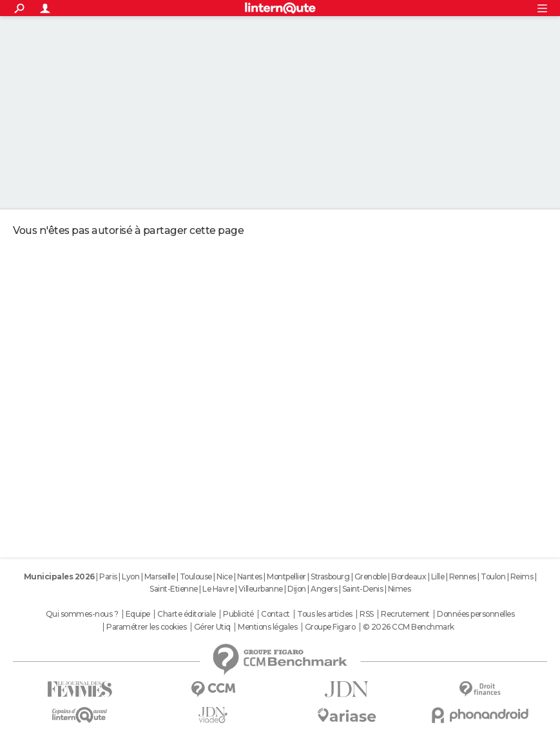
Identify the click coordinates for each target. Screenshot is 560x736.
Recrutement (405, 614)
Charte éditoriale (187, 614)
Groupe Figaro (330, 627)
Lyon (130, 576)
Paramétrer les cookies (146, 627)
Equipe (138, 614)
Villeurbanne (261, 589)
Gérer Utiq (212, 627)
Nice (224, 576)
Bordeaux (409, 576)
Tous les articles (325, 614)
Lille (438, 576)
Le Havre (218, 589)
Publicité (238, 614)
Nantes (250, 576)
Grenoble (371, 576)
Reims (522, 576)
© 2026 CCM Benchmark (409, 627)
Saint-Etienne (174, 589)
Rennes (463, 576)
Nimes (400, 589)
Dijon (297, 589)
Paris (108, 576)
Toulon (493, 576)
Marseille (160, 576)
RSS (367, 614)
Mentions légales (267, 627)
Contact (275, 614)
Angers (324, 589)
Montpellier (286, 576)
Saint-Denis (363, 589)
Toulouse (196, 576)
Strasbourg (330, 576)
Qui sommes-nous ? (82, 614)
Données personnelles (476, 614)
